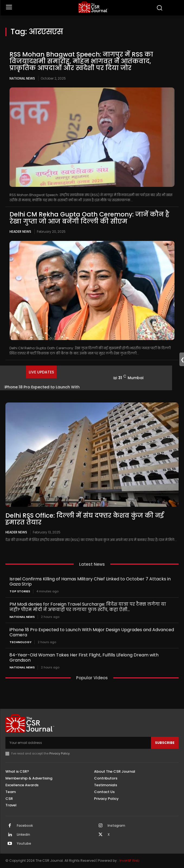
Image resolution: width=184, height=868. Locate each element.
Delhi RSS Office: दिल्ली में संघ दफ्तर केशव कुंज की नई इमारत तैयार (85, 519)
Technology (20, 642)
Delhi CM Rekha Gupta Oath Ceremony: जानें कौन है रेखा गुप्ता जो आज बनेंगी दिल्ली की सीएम (89, 218)
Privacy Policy (59, 753)
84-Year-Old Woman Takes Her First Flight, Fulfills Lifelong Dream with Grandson (84, 658)
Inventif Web (129, 861)
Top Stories (20, 591)
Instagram (116, 826)
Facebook (25, 826)
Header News (20, 232)
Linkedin (23, 835)
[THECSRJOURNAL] (93, 7)
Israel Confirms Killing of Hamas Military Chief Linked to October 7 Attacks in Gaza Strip (90, 581)
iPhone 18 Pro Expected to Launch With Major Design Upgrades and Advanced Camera (92, 632)
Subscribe (165, 743)
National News (22, 78)
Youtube (24, 844)
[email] (78, 743)
